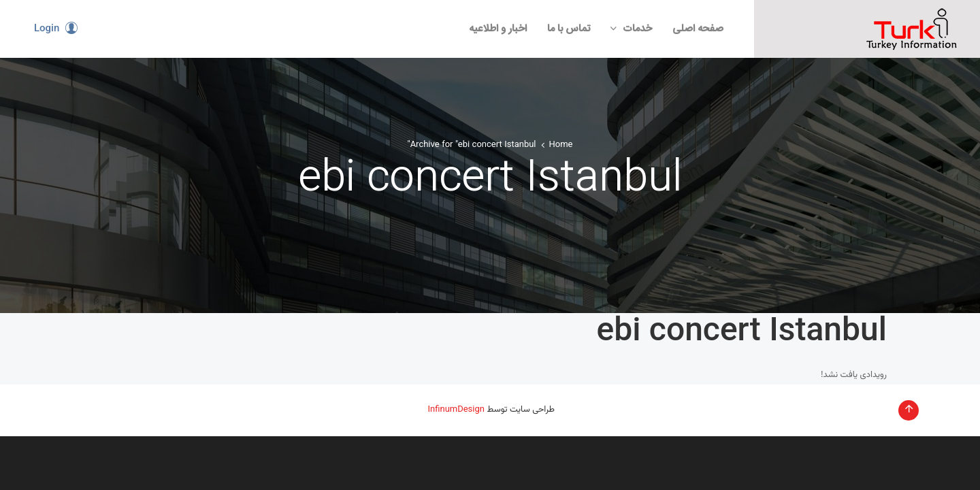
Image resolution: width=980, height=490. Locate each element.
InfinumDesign (456, 410)
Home (561, 145)
